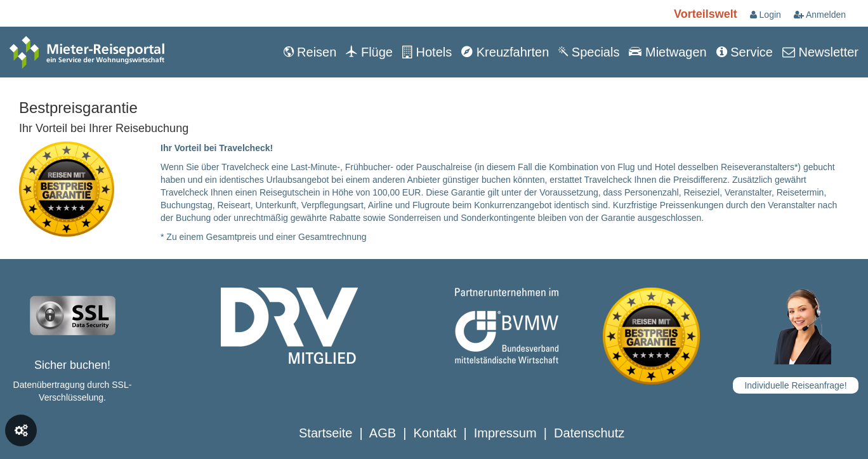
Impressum (505, 433)
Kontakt (435, 433)
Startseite (325, 433)
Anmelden (820, 15)
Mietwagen (667, 52)
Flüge (369, 52)
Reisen (310, 52)
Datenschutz (589, 433)
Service (745, 52)
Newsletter (820, 52)
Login (766, 15)
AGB (383, 433)
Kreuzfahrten (505, 52)
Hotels (427, 52)
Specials (589, 52)
